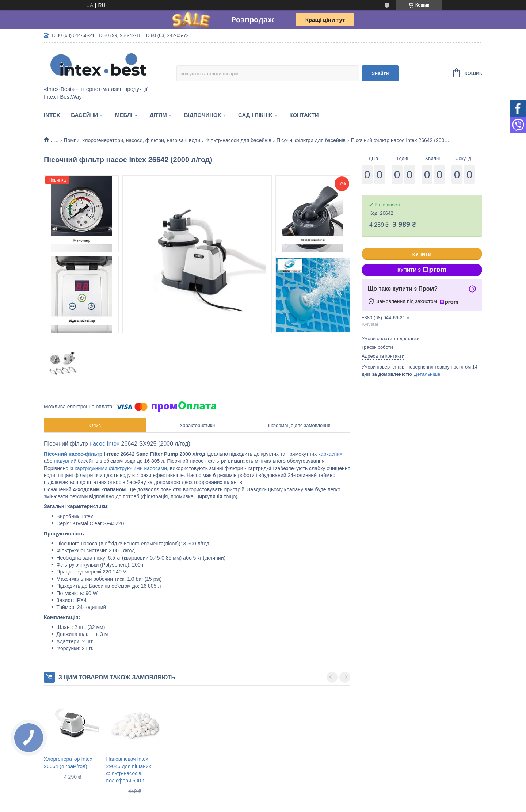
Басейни (84, 115)
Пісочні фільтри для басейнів (311, 140)
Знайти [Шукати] (380, 73)
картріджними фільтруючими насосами (121, 468)
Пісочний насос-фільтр (73, 454)
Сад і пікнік (255, 115)
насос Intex (104, 444)
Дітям (158, 115)
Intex (52, 115)
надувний (65, 461)
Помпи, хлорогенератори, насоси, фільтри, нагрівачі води (132, 140)
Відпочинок (203, 115)
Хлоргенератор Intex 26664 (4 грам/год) (68, 763)
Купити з (422, 270)
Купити (422, 254)
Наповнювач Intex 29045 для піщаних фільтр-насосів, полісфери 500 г (129, 770)
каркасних (330, 454)
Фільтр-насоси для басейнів (238, 140)
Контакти (304, 115)
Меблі (124, 115)
